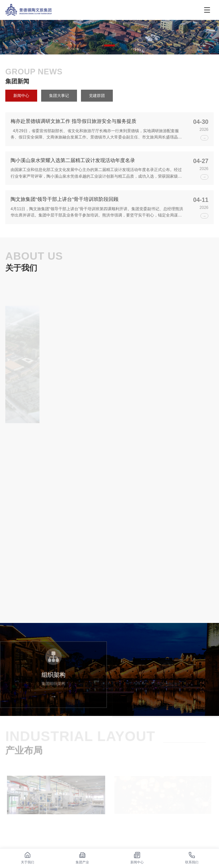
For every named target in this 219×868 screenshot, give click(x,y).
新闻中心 (21, 96)
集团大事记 (59, 96)
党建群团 (97, 96)
